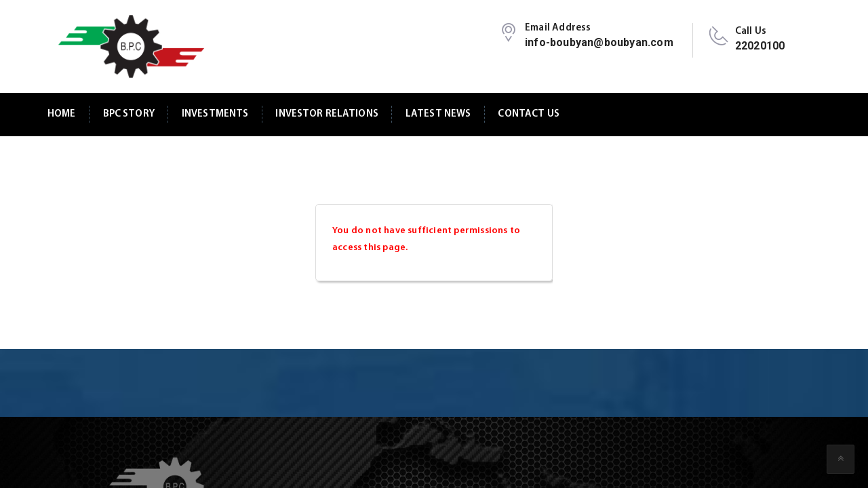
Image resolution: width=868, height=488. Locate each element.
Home (62, 114)
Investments (215, 114)
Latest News (438, 114)
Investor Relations (327, 114)
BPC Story (129, 114)
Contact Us (528, 114)
